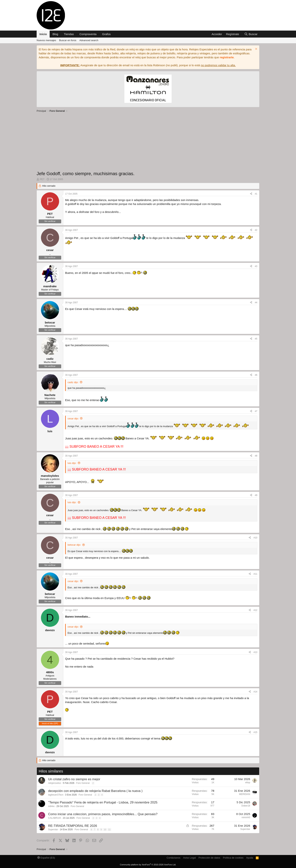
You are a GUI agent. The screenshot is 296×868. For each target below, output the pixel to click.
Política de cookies (233, 858)
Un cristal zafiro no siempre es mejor (74, 779)
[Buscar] (251, 34)
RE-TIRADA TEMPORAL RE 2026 (73, 826)
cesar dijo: (73, 419)
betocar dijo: (74, 545)
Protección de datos (209, 858)
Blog (55, 34)
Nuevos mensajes (46, 40)
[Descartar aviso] (256, 49)
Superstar (53, 829)
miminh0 (246, 817)
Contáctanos (174, 858)
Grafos (106, 34)
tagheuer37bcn (56, 795)
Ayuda (250, 858)
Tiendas (69, 34)
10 (105, 829)
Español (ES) (46, 858)
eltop (248, 783)
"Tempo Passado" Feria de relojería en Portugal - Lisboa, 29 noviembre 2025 (103, 802)
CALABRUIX (55, 818)
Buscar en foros (68, 40)
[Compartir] (251, 194)
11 (109, 829)
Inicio (43, 34)
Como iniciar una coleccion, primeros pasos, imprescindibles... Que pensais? (103, 814)
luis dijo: (72, 463)
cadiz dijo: (73, 382)
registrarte (227, 57)
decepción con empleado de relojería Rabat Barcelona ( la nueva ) (95, 791)
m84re (51, 806)
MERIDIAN (245, 794)
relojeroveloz (55, 783)
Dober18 (246, 806)
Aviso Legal (189, 858)
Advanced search (89, 40)
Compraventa (88, 34)
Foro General (83, 783)
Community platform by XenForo (148, 865)
